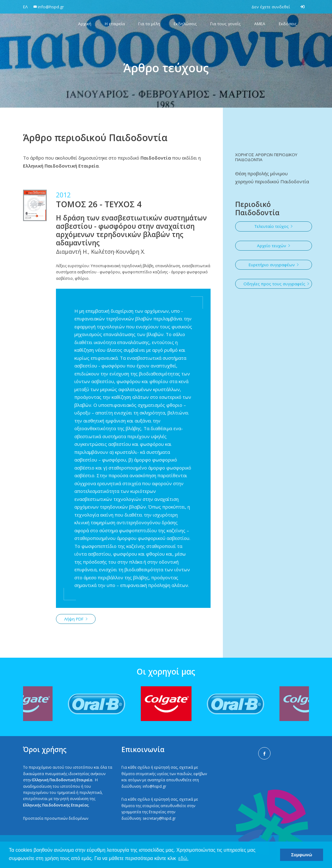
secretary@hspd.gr (159, 818)
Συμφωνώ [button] (302, 855)
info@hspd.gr (154, 786)
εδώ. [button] (183, 858)
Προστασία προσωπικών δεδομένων (56, 818)
